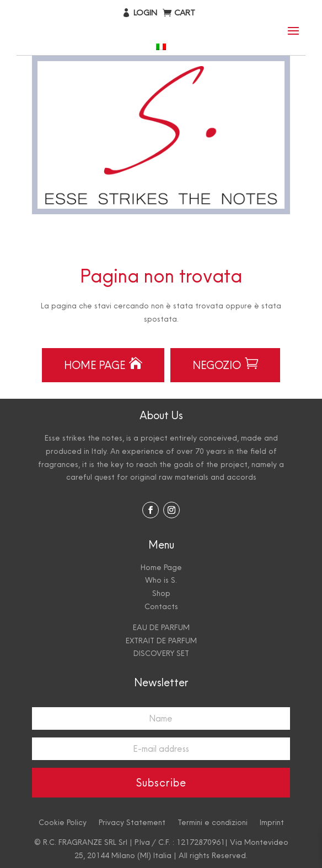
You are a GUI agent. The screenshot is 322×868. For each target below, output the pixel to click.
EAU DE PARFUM (161, 627)
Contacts (161, 606)
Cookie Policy (63, 822)
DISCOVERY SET (161, 653)
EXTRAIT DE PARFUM (161, 641)
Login (145, 12)
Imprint (272, 822)
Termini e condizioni (213, 822)
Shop (161, 593)
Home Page (103, 364)
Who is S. (161, 580)
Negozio (225, 364)
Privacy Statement (132, 822)
